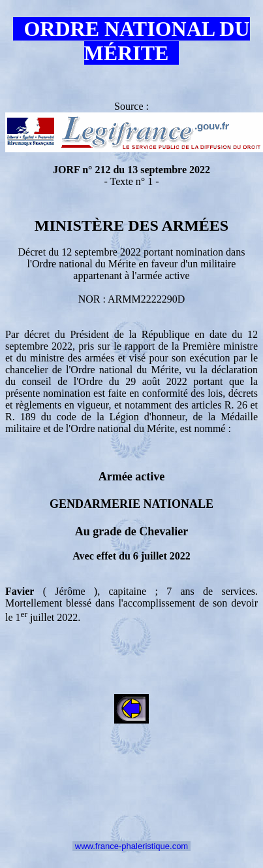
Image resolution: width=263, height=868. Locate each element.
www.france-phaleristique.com (131, 846)
